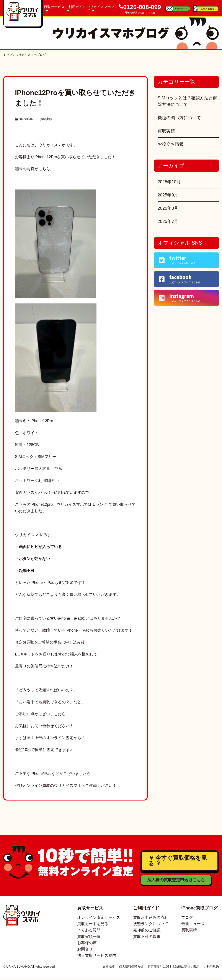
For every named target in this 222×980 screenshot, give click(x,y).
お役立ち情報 (171, 144)
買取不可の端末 (147, 938)
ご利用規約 (211, 968)
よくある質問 (89, 932)
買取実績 (46, 119)
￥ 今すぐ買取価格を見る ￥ (177, 862)
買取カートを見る (93, 926)
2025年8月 (168, 208)
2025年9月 (168, 195)
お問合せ (85, 951)
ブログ (187, 919)
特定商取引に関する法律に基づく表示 (173, 968)
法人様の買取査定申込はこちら (175, 881)
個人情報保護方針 (131, 968)
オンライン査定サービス (99, 919)
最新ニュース (193, 926)
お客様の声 (87, 944)
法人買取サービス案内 (97, 957)
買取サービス (54, 9)
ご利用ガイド (75, 9)
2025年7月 (168, 221)
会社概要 (109, 968)
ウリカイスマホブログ (102, 9)
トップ (8, 55)
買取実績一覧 (89, 938)
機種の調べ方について (179, 118)
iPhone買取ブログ (199, 909)
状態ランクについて (151, 926)
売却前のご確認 (147, 932)
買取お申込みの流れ (151, 919)
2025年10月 (169, 182)
